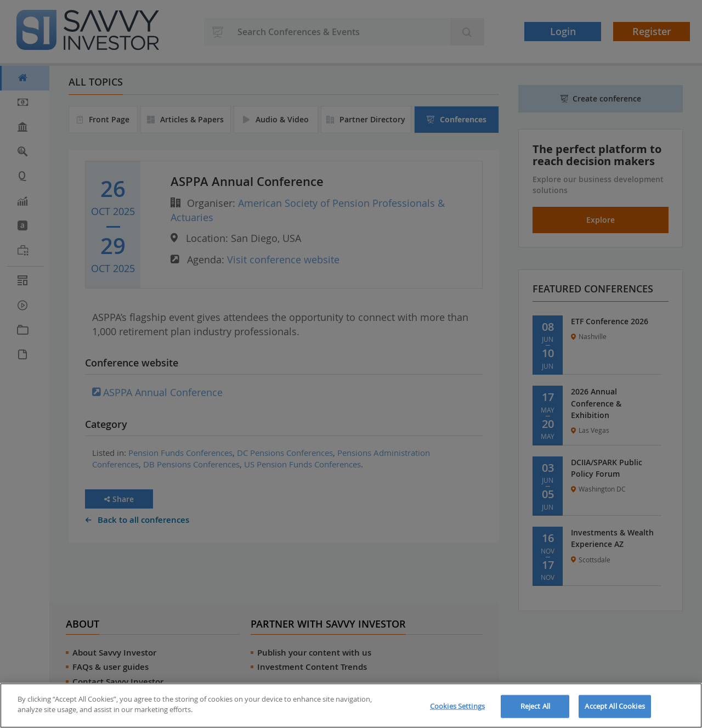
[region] (351, 706)
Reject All (535, 706)
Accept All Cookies (615, 706)
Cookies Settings (457, 706)
